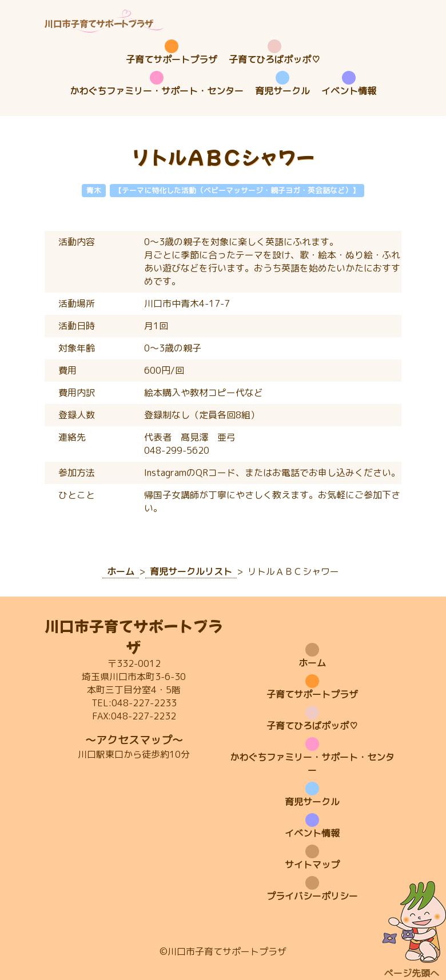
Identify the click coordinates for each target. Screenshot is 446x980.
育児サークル (282, 91)
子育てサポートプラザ (172, 59)
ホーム (312, 663)
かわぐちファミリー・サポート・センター (157, 91)
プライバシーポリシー (312, 896)
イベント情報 (349, 91)
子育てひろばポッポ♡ (274, 59)
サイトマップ (312, 865)
